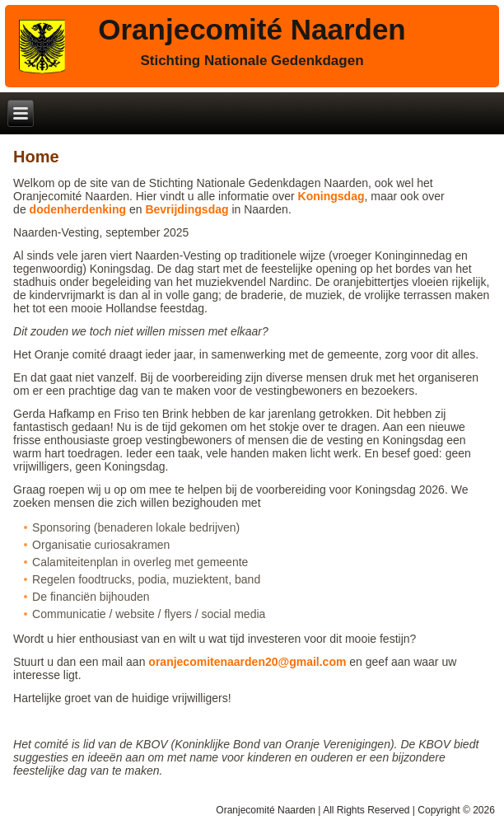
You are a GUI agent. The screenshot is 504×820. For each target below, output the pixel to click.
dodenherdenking (78, 209)
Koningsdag (331, 196)
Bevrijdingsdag (187, 209)
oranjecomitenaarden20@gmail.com (247, 662)
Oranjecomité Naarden (252, 29)
